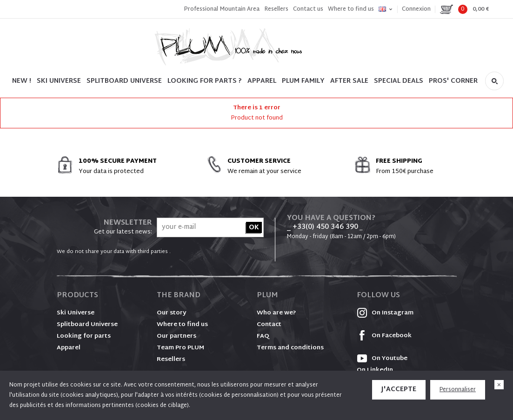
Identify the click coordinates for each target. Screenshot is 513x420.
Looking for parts (84, 336)
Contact (269, 325)
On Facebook (384, 336)
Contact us (308, 9)
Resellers (276, 9)
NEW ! (22, 81)
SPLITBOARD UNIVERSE (124, 81)
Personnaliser (458, 390)
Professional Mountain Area (222, 9)
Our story (172, 313)
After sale (349, 81)
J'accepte (399, 390)
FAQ (263, 336)
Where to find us (351, 9)
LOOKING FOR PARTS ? (205, 81)
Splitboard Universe (87, 325)
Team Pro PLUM (180, 348)
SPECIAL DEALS (399, 81)
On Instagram (385, 313)
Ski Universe (76, 313)
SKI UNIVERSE (59, 81)
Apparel (262, 81)
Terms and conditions (290, 348)
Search (494, 81)
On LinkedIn (375, 370)
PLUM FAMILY (303, 81)
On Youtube (382, 359)
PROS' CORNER (453, 81)
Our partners (177, 336)
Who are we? (276, 313)
